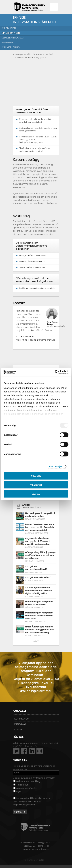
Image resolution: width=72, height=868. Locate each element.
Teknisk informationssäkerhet (32, 262)
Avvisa (36, 494)
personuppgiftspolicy (26, 805)
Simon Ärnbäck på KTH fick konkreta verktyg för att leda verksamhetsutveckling (40, 630)
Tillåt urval (36, 485)
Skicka (18, 812)
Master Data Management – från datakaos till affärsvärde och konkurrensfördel (40, 527)
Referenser (7, 43)
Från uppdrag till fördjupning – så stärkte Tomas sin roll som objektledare (40, 555)
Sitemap (46, 849)
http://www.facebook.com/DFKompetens (24, 751)
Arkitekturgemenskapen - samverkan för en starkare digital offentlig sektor (39, 591)
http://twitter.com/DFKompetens (16, 751)
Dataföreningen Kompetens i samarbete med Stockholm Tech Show (40, 616)
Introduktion (9, 28)
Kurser (18, 729)
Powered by (34, 860)
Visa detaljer (55, 466)
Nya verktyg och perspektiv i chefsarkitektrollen (40, 515)
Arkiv (36, 641)
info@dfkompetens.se (32, 849)
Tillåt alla (36, 476)
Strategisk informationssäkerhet (33, 256)
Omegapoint (39, 58)
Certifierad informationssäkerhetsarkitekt (37, 288)
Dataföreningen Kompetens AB (30, 7)
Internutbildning (11, 47)
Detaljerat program (13, 38)
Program (20, 724)
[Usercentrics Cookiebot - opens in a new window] (55, 372)
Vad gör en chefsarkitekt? (38, 577)
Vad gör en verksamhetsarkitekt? (36, 568)
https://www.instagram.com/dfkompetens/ (40, 751)
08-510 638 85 (27, 337)
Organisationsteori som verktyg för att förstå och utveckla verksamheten (38, 541)
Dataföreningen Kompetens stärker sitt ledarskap (39, 603)
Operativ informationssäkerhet (32, 268)
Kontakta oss (22, 719)
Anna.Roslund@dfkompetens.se (38, 340)
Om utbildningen (11, 33)
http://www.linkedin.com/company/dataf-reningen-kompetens (32, 751)
